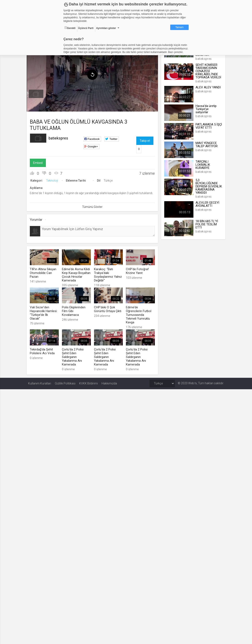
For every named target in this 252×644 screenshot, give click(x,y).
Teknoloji (53, 180)
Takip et (145, 140)
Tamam (179, 27)
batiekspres (60, 137)
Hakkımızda (109, 382)
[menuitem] (38, 93)
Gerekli (70, 28)
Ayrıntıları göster (106, 28)
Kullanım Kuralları (40, 382)
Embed (39, 162)
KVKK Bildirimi (88, 382)
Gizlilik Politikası (65, 382)
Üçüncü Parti (86, 28)
